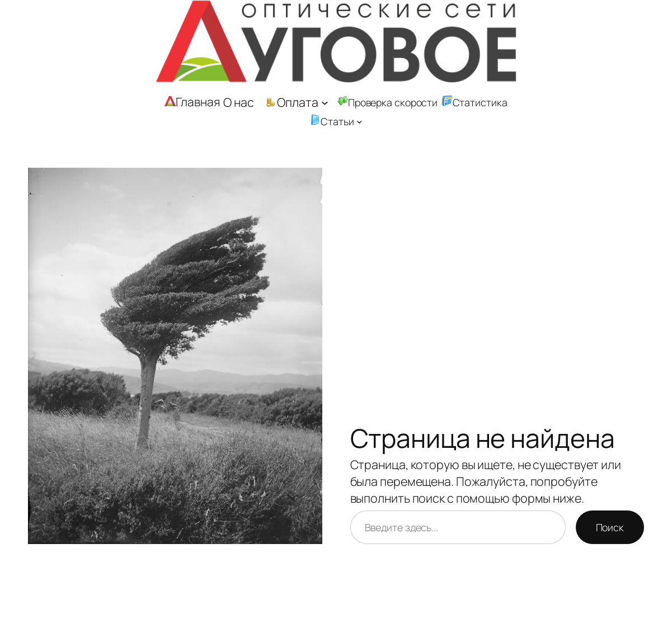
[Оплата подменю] (325, 103)
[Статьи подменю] (360, 122)
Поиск (610, 527)
